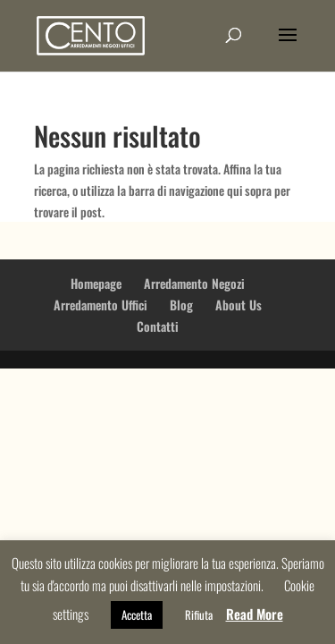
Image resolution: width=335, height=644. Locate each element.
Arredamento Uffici (100, 305)
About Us (239, 305)
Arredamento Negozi (194, 283)
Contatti (158, 326)
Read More (255, 614)
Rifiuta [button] (199, 614)
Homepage (96, 283)
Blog (181, 305)
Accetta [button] (137, 614)
